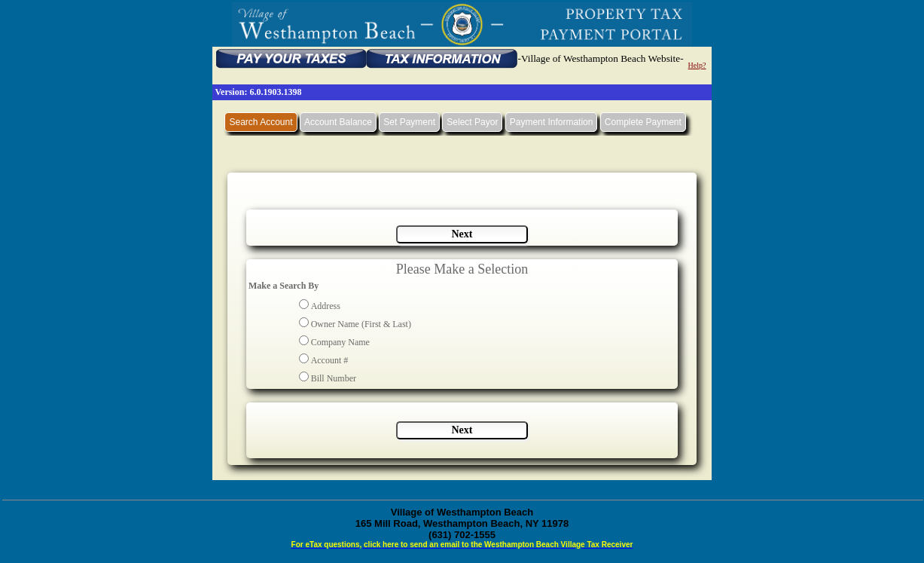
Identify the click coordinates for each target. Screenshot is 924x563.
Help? (697, 65)
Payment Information (552, 122)
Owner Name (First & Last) (361, 324)
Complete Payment (643, 122)
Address (326, 306)
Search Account (261, 122)
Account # (330, 360)
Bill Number (334, 378)
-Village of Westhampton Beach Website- (600, 58)
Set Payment (409, 122)
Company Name (340, 342)
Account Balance (338, 122)
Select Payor (472, 122)
